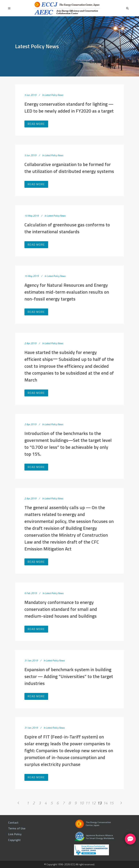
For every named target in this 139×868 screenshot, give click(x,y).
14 (105, 803)
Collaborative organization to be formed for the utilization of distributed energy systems (69, 168)
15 (111, 803)
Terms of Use (17, 828)
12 (93, 803)
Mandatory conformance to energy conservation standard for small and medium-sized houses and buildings (61, 609)
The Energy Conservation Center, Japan (98, 824)
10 (81, 803)
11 (87, 803)
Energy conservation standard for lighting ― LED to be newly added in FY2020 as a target (69, 107)
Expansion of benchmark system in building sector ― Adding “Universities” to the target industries (69, 676)
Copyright (14, 840)
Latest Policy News (54, 95)
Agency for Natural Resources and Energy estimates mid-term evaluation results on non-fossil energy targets (67, 292)
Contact (13, 823)
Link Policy (15, 834)
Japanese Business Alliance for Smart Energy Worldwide (100, 837)
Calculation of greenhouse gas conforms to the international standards (67, 228)
